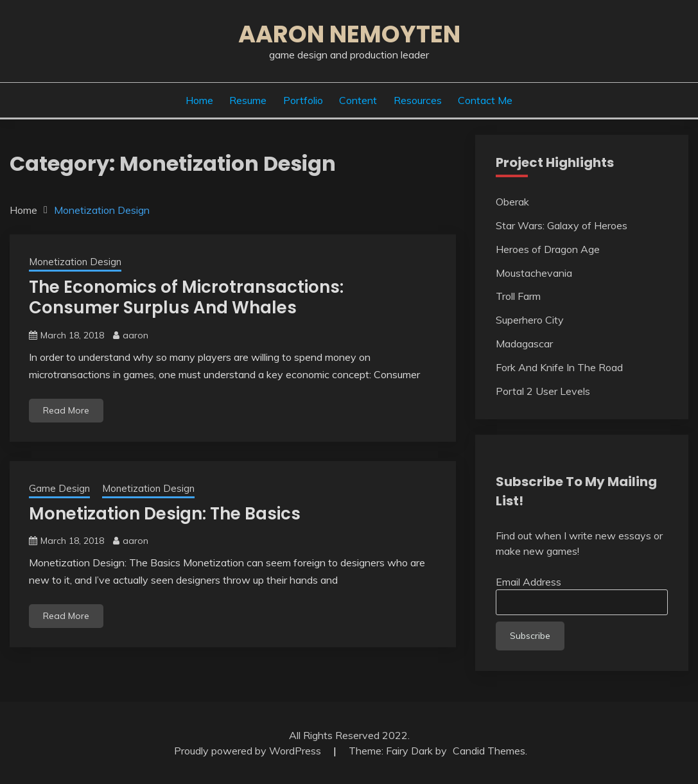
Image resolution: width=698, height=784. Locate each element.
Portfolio (303, 100)
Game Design (59, 488)
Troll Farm (518, 296)
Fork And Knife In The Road (559, 367)
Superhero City (530, 320)
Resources (418, 100)
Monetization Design (75, 262)
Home (199, 100)
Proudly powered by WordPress (249, 751)
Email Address (528, 582)
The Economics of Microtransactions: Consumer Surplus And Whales (186, 298)
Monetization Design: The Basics (165, 514)
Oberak (512, 202)
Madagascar (524, 344)
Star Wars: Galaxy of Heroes (562, 225)
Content (358, 100)
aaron (135, 335)
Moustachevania (534, 273)
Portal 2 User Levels (543, 391)
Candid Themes (489, 751)
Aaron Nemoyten (349, 34)
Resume (248, 100)
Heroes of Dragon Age (548, 249)
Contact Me (485, 100)
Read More (66, 410)
